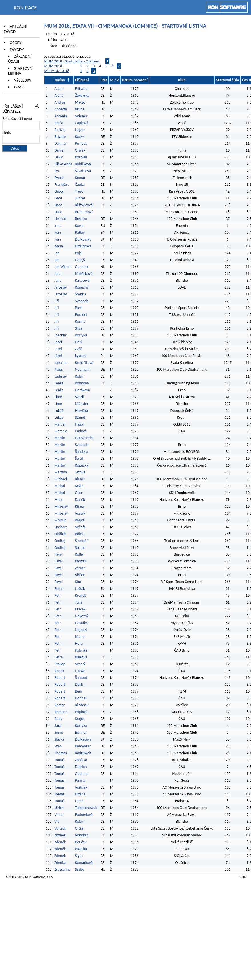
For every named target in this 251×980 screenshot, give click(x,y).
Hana (58, 205)
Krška (79, 486)
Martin (60, 438)
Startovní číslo (228, 80)
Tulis (79, 602)
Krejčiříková (84, 363)
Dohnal (81, 698)
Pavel (58, 554)
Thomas (61, 753)
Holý (79, 342)
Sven (58, 746)
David (59, 157)
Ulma (79, 801)
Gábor (59, 191)
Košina (80, 321)
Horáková (83, 390)
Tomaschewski (86, 808)
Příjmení (82, 80)
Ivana (59, 246)
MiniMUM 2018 (57, 71)
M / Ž (114, 80)
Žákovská (82, 95)
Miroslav (61, 506)
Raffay (80, 232)
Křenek (81, 595)
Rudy (58, 719)
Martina (61, 472)
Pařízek (81, 561)
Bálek (79, 534)
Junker (80, 198)
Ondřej (60, 541)
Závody (17, 49)
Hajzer (80, 130)
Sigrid (59, 732)
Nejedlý (81, 630)
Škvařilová (83, 171)
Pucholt (81, 315)
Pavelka (81, 849)
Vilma (59, 815)
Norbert (61, 527)
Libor (58, 397)
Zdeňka (60, 863)
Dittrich (81, 767)
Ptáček (80, 609)
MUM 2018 (53, 66)
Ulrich (59, 808)
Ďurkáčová (83, 739)
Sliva (79, 328)
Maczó (80, 102)
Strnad (80, 548)
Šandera (82, 452)
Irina (58, 226)
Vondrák (82, 835)
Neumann (83, 369)
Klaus (58, 369)
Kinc (78, 582)
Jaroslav (60, 287)
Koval (79, 226)
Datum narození (135, 80)
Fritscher (82, 89)
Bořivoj (60, 130)
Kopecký (82, 465)
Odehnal (82, 774)
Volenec (81, 116)
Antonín (61, 116)
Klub (182, 80)
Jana (58, 274)
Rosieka (81, 219)
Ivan (58, 232)
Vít (56, 821)
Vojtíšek (81, 787)
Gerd (58, 198)
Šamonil (81, 678)
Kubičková (83, 164)
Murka (80, 637)
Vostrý (80, 513)
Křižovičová (84, 205)
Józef (58, 356)
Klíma (80, 506)
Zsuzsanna (62, 869)
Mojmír (60, 520)
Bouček (81, 842)
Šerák (79, 458)
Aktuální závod (15, 29)
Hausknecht (84, 438)
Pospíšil (81, 157)
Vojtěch (60, 828)
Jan (57, 253)
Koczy (80, 137)
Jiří (56, 301)
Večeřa (80, 527)
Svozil (80, 397)
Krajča (80, 719)
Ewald (59, 178)
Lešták (80, 589)
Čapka (80, 184)
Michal (60, 486)
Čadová (81, 431)
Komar (80, 178)
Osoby (16, 43)
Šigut (79, 856)
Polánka (81, 650)
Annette (61, 109)
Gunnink (82, 267)
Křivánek (82, 705)
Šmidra (81, 294)
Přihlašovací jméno (17, 119)
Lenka (59, 383)
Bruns (80, 109)
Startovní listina (21, 71)
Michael (61, 479)
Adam (59, 89)
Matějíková (84, 274)
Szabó (80, 869)
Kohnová (82, 383)
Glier (79, 493)
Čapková (82, 123)
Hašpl (80, 424)
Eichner (81, 732)
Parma (80, 780)
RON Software (35, 877)
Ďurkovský (83, 239)
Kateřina (61, 363)
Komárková (84, 863)
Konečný (82, 287)
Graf (19, 87)
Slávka (59, 739)
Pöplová (81, 712)
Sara (58, 726)
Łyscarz (81, 356)
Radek (59, 671)
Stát (104, 80)
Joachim (61, 335)
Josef (58, 342)
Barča (59, 123)
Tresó (79, 191)
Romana (61, 712)
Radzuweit (83, 753)
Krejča (80, 520)
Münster (82, 404)
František (61, 184)
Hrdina (80, 794)
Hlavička (82, 411)
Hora (79, 643)
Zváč (79, 349)
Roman (60, 705)
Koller (80, 554)
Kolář (79, 376)
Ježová (80, 472)
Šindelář (82, 541)
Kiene (80, 479)
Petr (58, 595)
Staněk (80, 417)
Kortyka (81, 335)
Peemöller (83, 746)
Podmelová (84, 815)
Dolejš (80, 260)
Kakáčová (82, 280)
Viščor (80, 575)
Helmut (60, 219)
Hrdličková (83, 246)
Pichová (81, 143)
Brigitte (60, 137)
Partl (79, 308)
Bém (79, 691)
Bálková (81, 657)
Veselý (80, 664)
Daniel (59, 150)
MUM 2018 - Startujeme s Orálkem (72, 61)
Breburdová (84, 212)
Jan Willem (63, 267)
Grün (79, 828)
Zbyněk (60, 835)
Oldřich (60, 534)
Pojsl (79, 253)
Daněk (80, 500)
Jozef (58, 349)
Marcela (61, 431)
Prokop (60, 664)
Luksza (80, 671)
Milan (59, 500)
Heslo (7, 132)
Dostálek (82, 623)
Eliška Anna (63, 164)
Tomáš (59, 760)
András (60, 102)
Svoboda (82, 301)
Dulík (79, 684)
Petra (58, 657)
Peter (58, 589)
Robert (60, 678)
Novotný (82, 616)
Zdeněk (60, 842)
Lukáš (59, 411)
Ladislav (60, 376)
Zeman (80, 568)
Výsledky (23, 80)
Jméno (60, 80)
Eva (57, 171)
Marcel (60, 424)
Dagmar (60, 143)
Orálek (80, 150)
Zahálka (81, 760)
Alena (59, 95)
